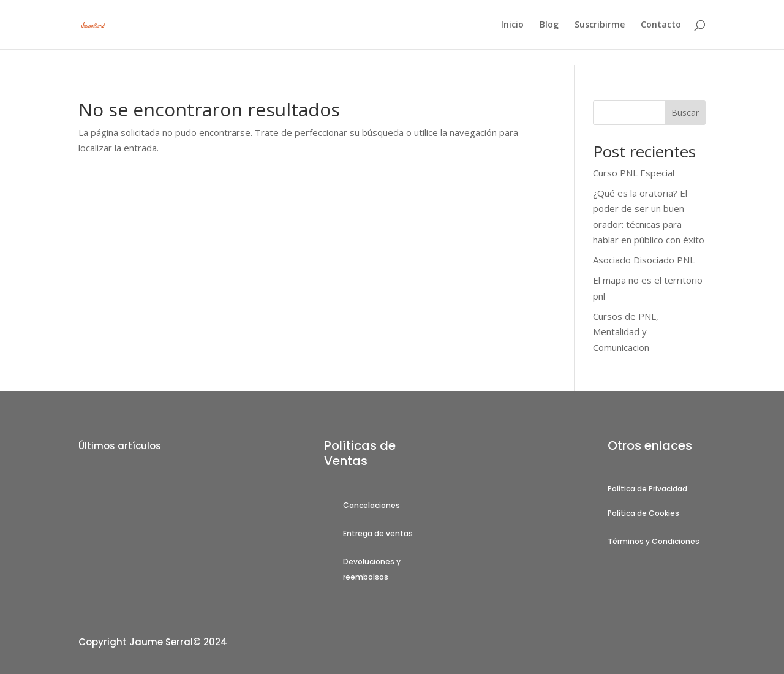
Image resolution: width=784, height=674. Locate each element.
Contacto (661, 25)
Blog (549, 25)
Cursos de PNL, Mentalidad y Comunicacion (626, 332)
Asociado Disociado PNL (644, 260)
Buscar (685, 112)
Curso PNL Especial (634, 173)
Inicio (512, 25)
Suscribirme (600, 25)
